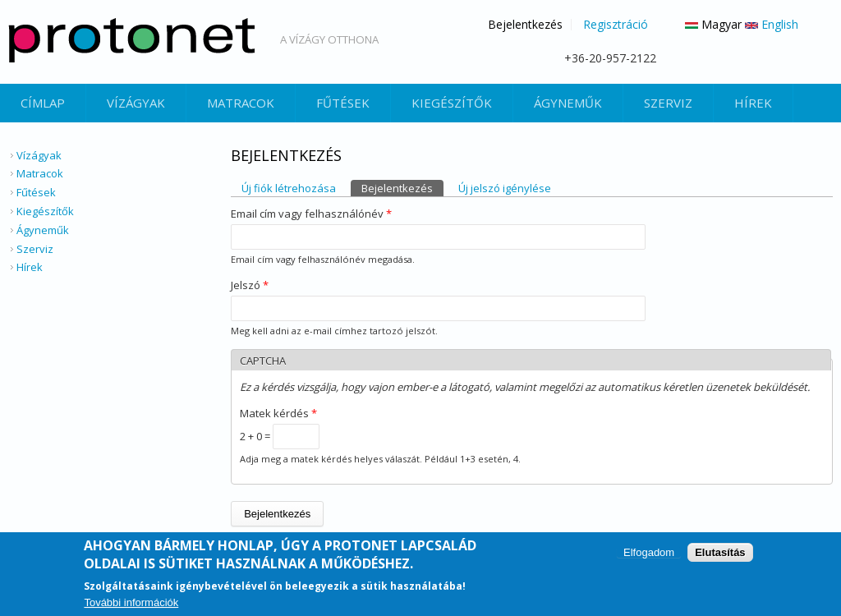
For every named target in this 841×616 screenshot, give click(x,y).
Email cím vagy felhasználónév (311, 214)
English (772, 24)
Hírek (753, 103)
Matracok (241, 103)
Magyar (713, 24)
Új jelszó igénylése (505, 188)
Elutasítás (720, 553)
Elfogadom (649, 553)
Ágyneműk (568, 103)
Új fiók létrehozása (289, 188)
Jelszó (250, 285)
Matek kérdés (278, 413)
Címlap (43, 103)
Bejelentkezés (525, 25)
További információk (131, 604)
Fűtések (343, 103)
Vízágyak (136, 103)
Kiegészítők (452, 103)
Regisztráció (616, 25)
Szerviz (668, 103)
